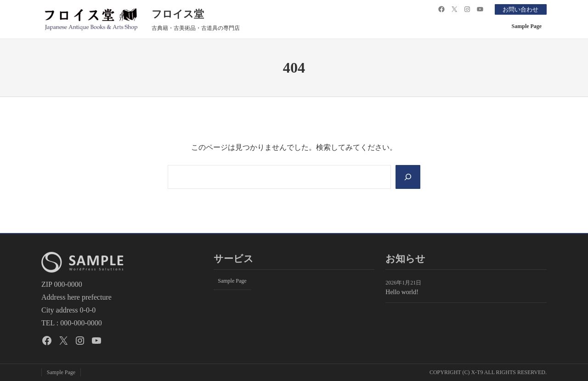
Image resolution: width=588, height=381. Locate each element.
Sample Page (527, 26)
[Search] (407, 177)
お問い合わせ (519, 9)
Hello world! (402, 292)
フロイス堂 (178, 14)
